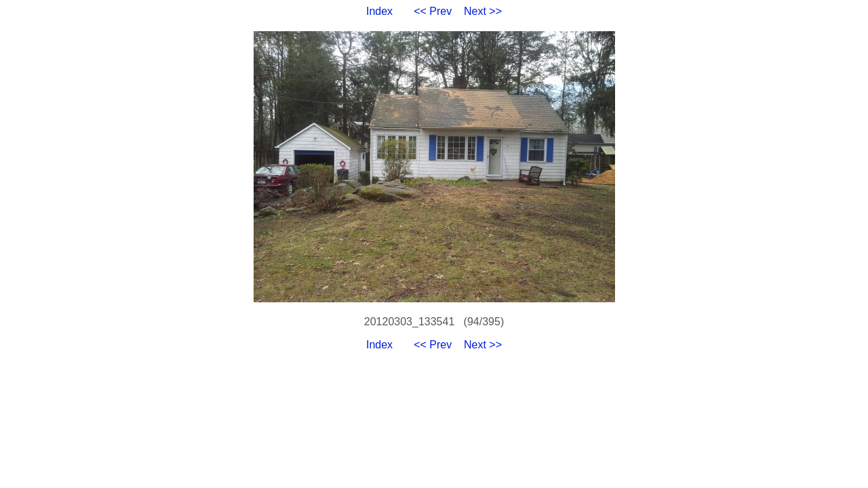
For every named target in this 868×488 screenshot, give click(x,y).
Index (379, 11)
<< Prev (433, 11)
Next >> (483, 11)
